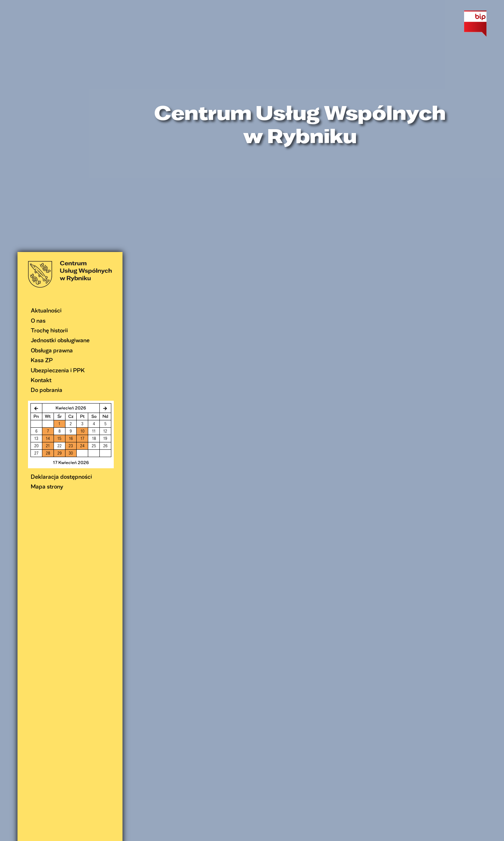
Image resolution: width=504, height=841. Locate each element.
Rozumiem (374, 833)
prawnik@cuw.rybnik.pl (287, 754)
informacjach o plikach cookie (324, 833)
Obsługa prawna (52, 98)
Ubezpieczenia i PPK (58, 118)
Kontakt (41, 128)
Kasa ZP (42, 108)
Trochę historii (49, 78)
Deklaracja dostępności (61, 225)
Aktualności (46, 58)
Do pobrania (47, 138)
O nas (38, 68)
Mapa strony (47, 234)
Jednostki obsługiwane (60, 88)
